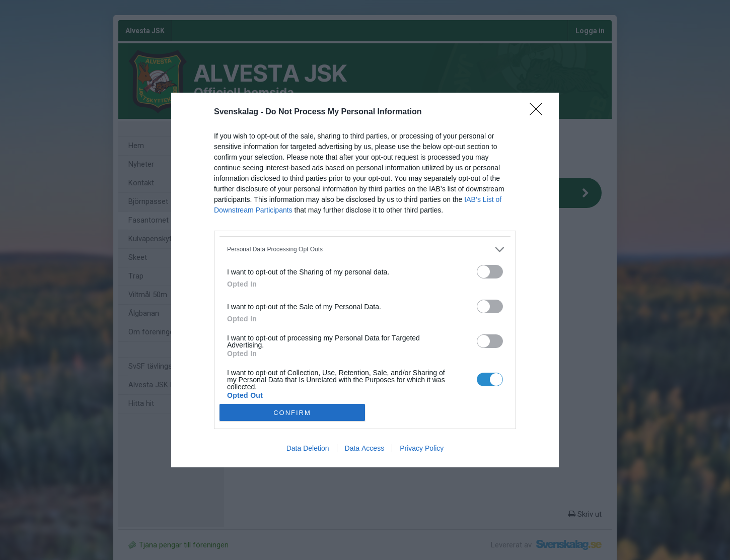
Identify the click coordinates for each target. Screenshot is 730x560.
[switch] (490, 272)
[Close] (539, 112)
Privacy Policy (422, 448)
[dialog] (365, 280)
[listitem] (365, 250)
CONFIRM (292, 412)
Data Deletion (308, 448)
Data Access (365, 448)
